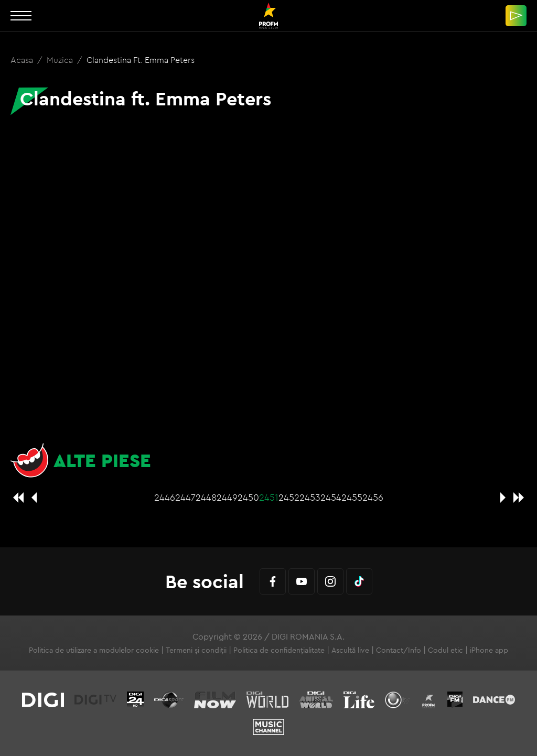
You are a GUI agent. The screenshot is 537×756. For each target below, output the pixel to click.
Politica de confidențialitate (279, 650)
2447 (185, 497)
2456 (373, 497)
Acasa (23, 60)
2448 (206, 497)
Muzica (61, 60)
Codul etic (445, 650)
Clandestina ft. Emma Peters (141, 60)
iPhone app (489, 650)
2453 (310, 497)
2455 (352, 497)
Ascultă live (350, 650)
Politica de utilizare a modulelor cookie (94, 650)
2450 (248, 497)
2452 (289, 497)
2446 (165, 497)
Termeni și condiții (196, 650)
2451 (269, 497)
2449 (227, 497)
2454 (331, 497)
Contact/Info (399, 650)
